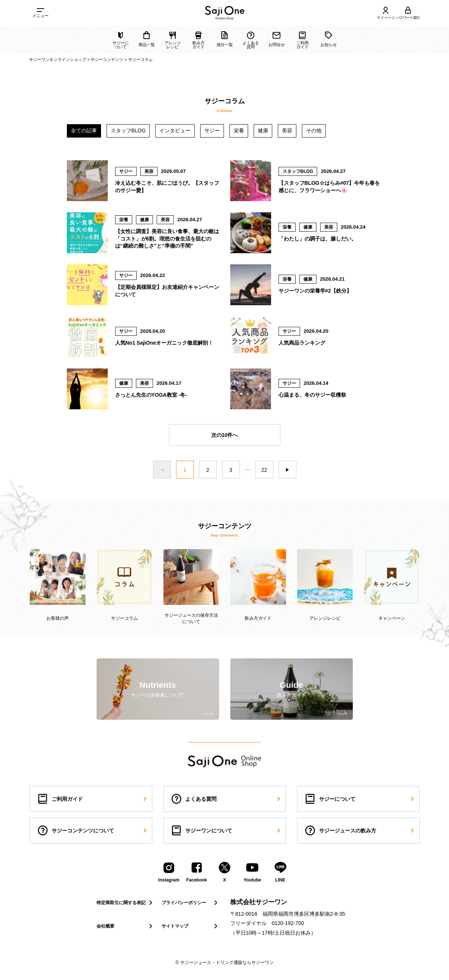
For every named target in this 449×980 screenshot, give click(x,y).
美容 (287, 130)
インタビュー (175, 130)
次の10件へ (225, 435)
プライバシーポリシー (190, 903)
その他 (314, 130)
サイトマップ (190, 926)
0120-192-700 (288, 923)
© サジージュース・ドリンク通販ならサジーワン (224, 963)
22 (264, 470)
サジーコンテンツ (107, 59)
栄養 (239, 130)
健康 (263, 130)
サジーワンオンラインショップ (58, 59)
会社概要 (125, 926)
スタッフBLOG (128, 130)
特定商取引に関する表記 (125, 903)
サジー (212, 130)
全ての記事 (84, 130)
